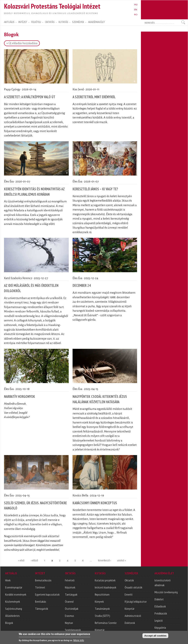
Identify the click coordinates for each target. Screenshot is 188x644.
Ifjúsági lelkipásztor (136, 602)
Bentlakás (41, 602)
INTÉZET (23, 22)
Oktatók (129, 580)
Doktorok (130, 623)
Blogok (9, 623)
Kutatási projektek (105, 580)
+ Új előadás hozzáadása (22, 43)
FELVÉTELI (36, 22)
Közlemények (13, 602)
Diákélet (159, 599)
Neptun (69, 623)
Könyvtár (100, 630)
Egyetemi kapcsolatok (47, 594)
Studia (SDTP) (102, 616)
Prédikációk (161, 613)
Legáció (159, 620)
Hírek (8, 580)
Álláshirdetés (12, 616)
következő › (104, 560)
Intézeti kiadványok (105, 587)
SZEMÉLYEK (78, 22)
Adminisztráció (133, 616)
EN (136, 10)
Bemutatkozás (43, 580)
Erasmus (69, 616)
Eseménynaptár (14, 587)
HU (136, 5)
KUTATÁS (63, 22)
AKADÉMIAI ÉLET (96, 22)
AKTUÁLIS (9, 22)
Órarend (69, 602)
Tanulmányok (102, 609)
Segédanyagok (73, 630)
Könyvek (99, 602)
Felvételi (70, 580)
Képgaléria (160, 628)
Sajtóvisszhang (14, 609)
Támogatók (42, 609)
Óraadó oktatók (133, 587)
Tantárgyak (71, 594)
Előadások (160, 606)
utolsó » (122, 560)
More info (79, 641)
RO (136, 15)
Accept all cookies (155, 636)
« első (21, 560)
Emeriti (129, 594)
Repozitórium (102, 594)
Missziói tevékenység (166, 592)
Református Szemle (106, 623)
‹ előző (34, 560)
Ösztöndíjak (72, 609)
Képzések (70, 587)
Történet (40, 587)
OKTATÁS (50, 22)
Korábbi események (16, 594)
